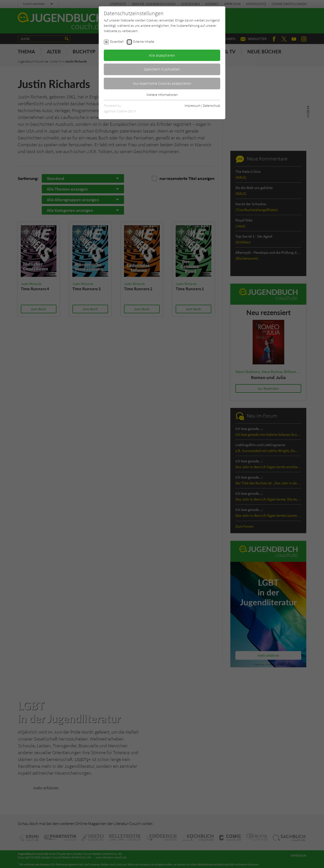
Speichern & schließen (162, 69)
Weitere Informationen (162, 95)
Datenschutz (211, 106)
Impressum (193, 106)
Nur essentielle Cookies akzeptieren (162, 83)
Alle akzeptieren (162, 55)
